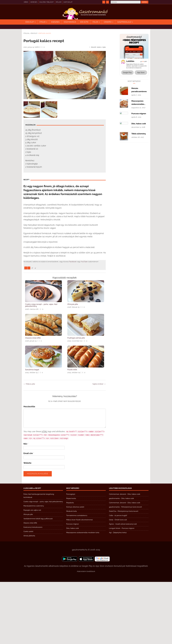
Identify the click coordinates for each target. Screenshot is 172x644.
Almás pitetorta (29, 598)
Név (25, 506)
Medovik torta (71, 573)
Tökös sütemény (139, 199)
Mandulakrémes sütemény (34, 568)
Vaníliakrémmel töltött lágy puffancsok (38, 581)
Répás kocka (71, 561)
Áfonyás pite (28, 577)
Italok (96, 22)
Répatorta (70, 565)
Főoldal (27, 33)
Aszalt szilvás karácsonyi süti (126, 586)
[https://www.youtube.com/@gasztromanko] (107, 2)
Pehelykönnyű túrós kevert (132, 569)
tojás (104, 47)
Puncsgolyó (71, 556)
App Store (141, 73)
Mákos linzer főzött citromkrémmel (79, 582)
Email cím (28, 515)
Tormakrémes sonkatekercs (77, 578)
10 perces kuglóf (121, 578)
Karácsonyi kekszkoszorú (33, 589)
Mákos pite (29, 446)
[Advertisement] (65, 133)
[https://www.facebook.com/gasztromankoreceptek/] (104, 2)
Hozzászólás (29, 469)
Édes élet (30, 22)
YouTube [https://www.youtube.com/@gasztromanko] (84, 292)
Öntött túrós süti (121, 582)
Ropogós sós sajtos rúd (32, 572)
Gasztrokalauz (125, 22)
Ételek (43, 22)
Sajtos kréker (99, 446)
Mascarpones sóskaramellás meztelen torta (83, 595)
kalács (99, 47)
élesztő (94, 47)
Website (27, 525)
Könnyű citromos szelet (75, 569)
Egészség (55, 22)
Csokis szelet (28, 594)
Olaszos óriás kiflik (30, 585)
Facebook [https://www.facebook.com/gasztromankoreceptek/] (73, 292)
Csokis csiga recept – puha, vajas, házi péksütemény (43, 564)
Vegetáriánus (70, 22)
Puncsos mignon (139, 179)
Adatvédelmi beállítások (86, 633)
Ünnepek (108, 22)
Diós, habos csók (139, 189)
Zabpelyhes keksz (120, 595)
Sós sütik (84, 22)
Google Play (127, 73)
